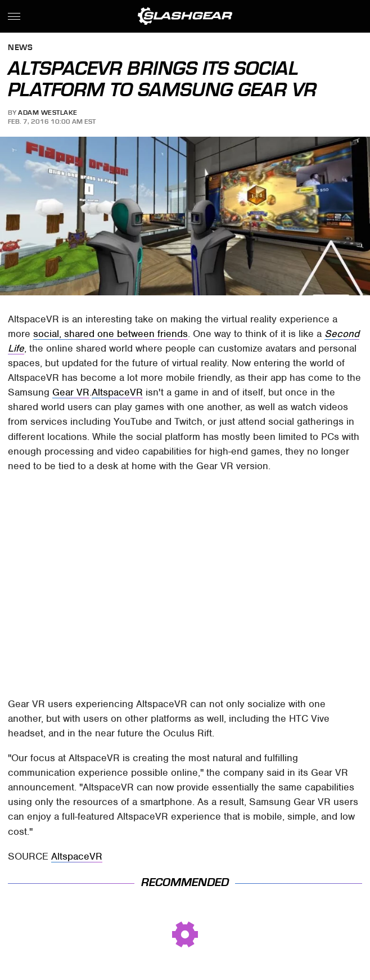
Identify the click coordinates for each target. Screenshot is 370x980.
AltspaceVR (117, 392)
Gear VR (71, 392)
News (20, 48)
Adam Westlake (48, 113)
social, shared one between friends (110, 334)
